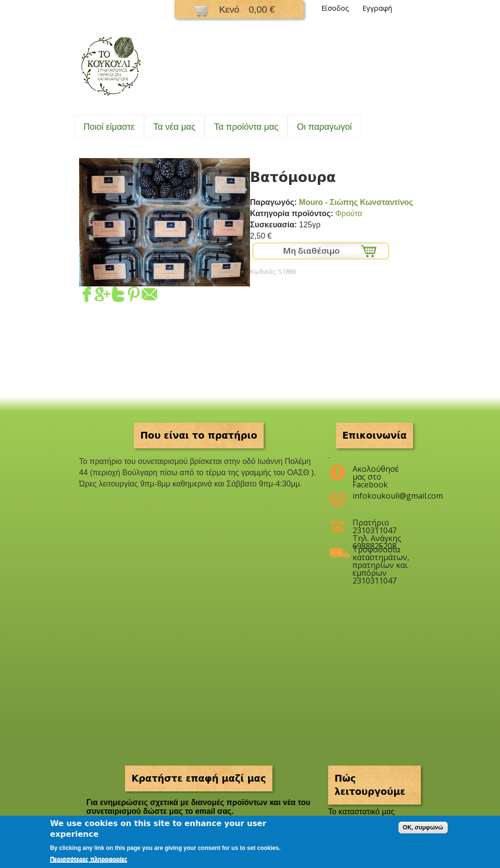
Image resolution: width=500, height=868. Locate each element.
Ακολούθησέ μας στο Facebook (376, 473)
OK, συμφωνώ (423, 828)
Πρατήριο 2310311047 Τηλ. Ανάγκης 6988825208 (377, 526)
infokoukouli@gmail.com (381, 496)
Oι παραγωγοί (324, 127)
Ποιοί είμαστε (109, 127)
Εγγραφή (377, 8)
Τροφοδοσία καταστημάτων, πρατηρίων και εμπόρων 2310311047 (381, 553)
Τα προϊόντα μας (246, 127)
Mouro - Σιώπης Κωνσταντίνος (356, 202)
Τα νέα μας (174, 127)
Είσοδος (335, 8)
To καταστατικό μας (361, 812)
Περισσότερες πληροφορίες (88, 859)
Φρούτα (349, 213)
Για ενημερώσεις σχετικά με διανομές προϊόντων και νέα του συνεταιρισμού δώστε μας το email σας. (198, 807)
